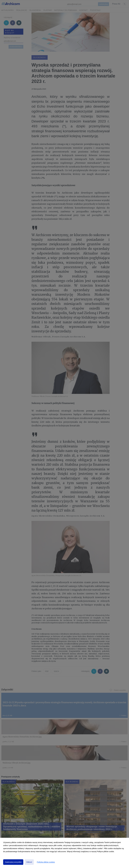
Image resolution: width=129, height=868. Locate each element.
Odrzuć (29, 862)
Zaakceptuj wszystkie (13, 862)
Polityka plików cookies (46, 862)
